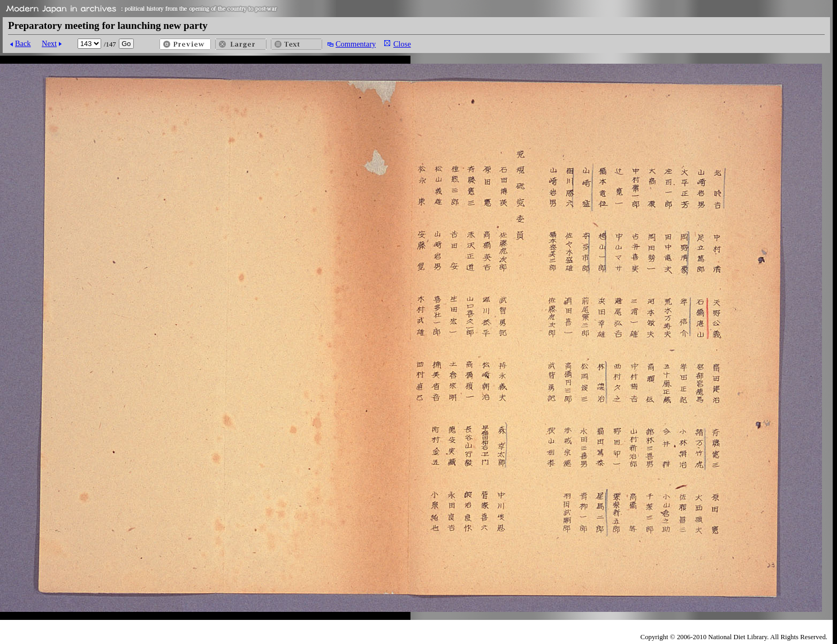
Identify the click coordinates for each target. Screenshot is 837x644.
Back (23, 43)
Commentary (356, 44)
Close (402, 44)
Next (49, 43)
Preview (185, 44)
